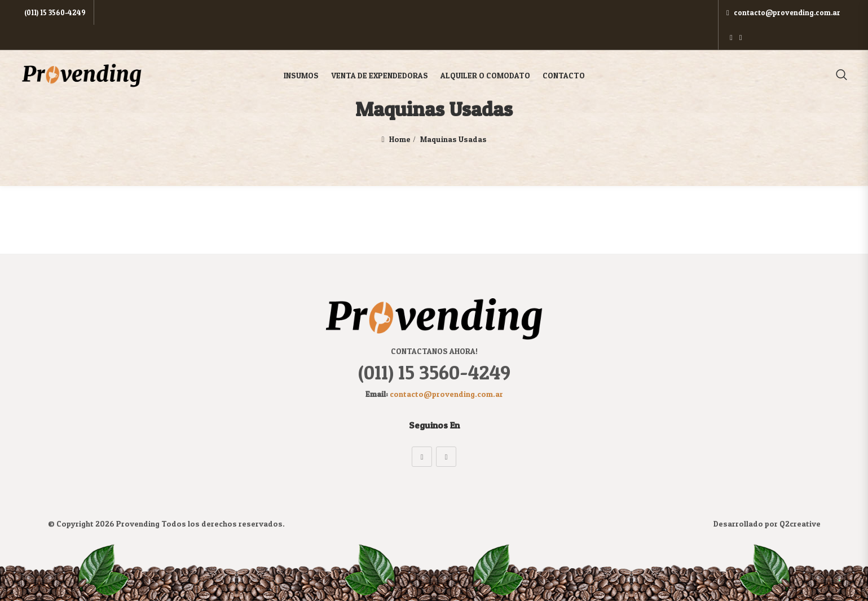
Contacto (564, 50)
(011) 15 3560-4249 (53, 12)
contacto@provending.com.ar (756, 12)
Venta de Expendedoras (380, 50)
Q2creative (800, 523)
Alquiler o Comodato (485, 50)
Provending (138, 523)
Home (400, 139)
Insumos (301, 50)
